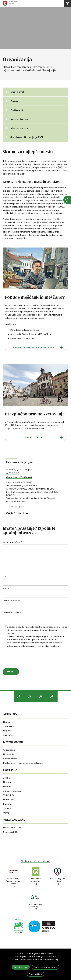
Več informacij (44, 429)
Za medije (8, 727)
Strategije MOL (11, 824)
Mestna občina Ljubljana (20, 454)
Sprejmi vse (21, 967)
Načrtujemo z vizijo (12, 819)
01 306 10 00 (13, 465)
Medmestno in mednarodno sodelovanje (23, 755)
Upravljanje (9, 746)
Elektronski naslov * (11, 592)
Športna (7, 800)
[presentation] (24, 650)
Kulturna (7, 796)
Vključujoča (9, 787)
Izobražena (9, 791)
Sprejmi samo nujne (46, 967)
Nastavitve (36, 974)
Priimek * (7, 580)
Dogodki (7, 722)
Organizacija (9, 741)
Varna (6, 804)
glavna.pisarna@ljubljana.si (19, 468)
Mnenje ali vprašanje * (12, 533)
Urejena (7, 774)
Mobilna (7, 778)
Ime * (5, 568)
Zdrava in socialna (12, 783)
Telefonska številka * (12, 604)
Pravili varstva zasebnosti (48, 637)
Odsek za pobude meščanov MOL (38, 339)
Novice (7, 714)
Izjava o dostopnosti (35, 945)
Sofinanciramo (10, 750)
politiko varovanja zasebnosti (42, 960)
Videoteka (8, 718)
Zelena (7, 769)
